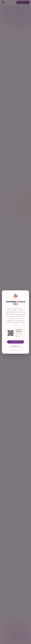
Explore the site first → (16, 350)
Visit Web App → (15, 346)
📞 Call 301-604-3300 (15, 342)
